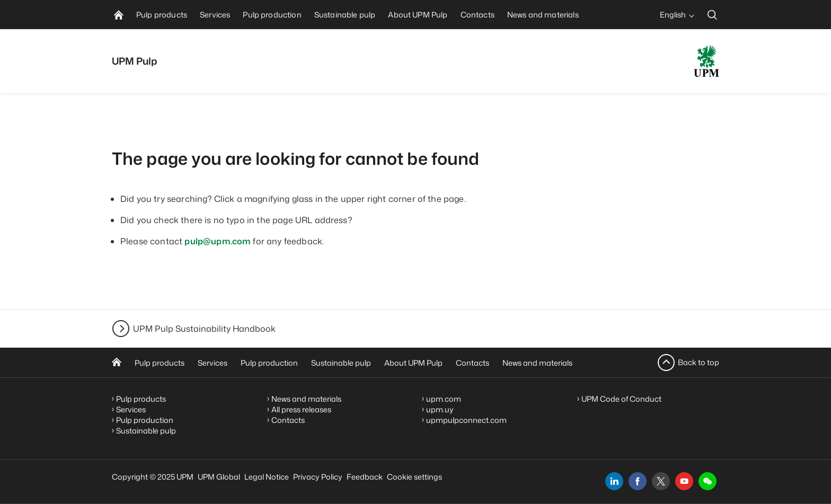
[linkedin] (614, 481)
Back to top (699, 362)
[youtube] (684, 481)
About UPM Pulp (413, 363)
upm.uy (440, 409)
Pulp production (269, 363)
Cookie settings (414, 477)
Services (213, 363)
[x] (661, 481)
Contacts (472, 363)
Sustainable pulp (341, 363)
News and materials (537, 363)
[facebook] (638, 481)
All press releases (301, 409)
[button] (708, 481)
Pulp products (160, 363)
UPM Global (219, 477)
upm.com (444, 399)
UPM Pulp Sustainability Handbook (204, 329)
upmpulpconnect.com (466, 420)
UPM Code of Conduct (621, 399)
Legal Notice (267, 477)
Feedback (365, 477)
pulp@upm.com (218, 241)
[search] (712, 15)
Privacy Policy (318, 477)
